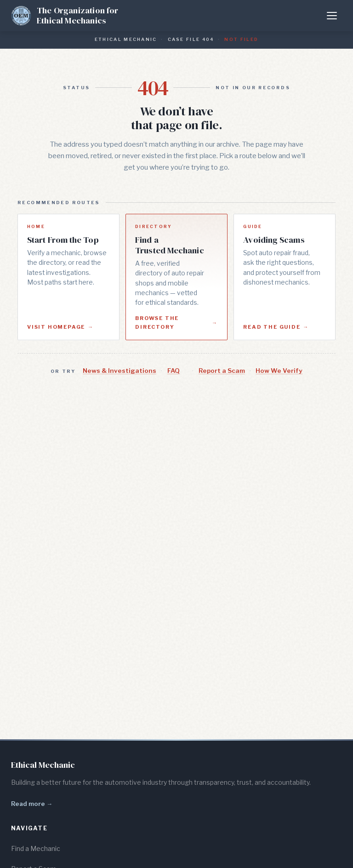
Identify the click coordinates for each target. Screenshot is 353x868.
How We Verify (279, 371)
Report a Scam (222, 371)
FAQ (174, 371)
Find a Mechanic (36, 848)
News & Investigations (120, 371)
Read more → (32, 804)
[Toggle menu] (332, 16)
